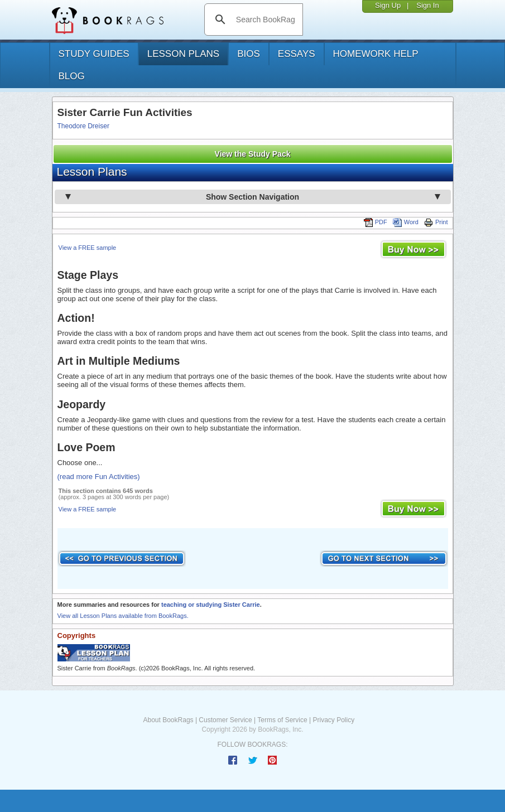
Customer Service (225, 720)
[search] (265, 20)
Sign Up (388, 5)
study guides (94, 54)
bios (249, 54)
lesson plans (183, 54)
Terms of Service (282, 720)
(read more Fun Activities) (99, 477)
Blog (72, 76)
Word (406, 222)
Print (436, 222)
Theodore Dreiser (83, 126)
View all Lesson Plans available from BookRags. (123, 616)
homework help (376, 54)
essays (297, 54)
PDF (376, 222)
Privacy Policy (333, 720)
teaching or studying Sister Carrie (211, 605)
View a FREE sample (88, 248)
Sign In (427, 5)
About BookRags (169, 720)
